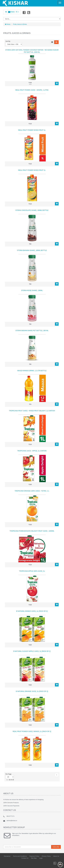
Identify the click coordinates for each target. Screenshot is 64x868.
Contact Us (25, 858)
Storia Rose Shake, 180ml (32, 290)
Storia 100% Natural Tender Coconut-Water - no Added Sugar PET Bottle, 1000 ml (32, 51)
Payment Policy (34, 856)
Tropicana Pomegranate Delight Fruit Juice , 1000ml (32, 531)
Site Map (34, 858)
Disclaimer (7, 856)
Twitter (29, 12)
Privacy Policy (46, 856)
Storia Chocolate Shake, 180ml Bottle (32, 210)
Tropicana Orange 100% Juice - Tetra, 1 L (32, 491)
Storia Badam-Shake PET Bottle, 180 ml (32, 331)
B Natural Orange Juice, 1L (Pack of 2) (32, 691)
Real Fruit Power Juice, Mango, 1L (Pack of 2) (32, 731)
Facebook (24, 12)
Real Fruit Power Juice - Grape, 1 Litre (32, 90)
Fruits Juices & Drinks (20, 24)
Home (8, 24)
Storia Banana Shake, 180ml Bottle (32, 250)
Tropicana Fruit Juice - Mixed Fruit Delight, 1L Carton (32, 411)
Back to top (60, 865)
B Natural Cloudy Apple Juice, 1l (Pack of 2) (32, 651)
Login (41, 858)
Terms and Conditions (20, 856)
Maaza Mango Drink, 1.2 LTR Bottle (32, 371)
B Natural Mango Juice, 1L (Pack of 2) (32, 611)
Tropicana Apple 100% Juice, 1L (32, 571)
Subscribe (56, 847)
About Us (56, 856)
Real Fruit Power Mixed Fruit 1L (32, 130)
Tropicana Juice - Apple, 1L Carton (32, 451)
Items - (12, 12)
